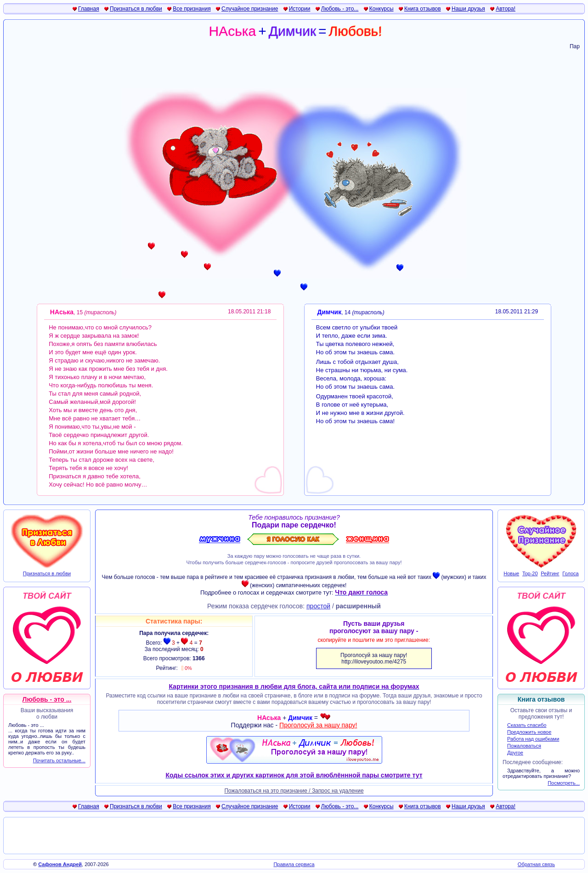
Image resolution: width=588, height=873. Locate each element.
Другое (515, 753)
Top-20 (530, 573)
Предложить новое (529, 732)
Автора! (506, 9)
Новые (511, 573)
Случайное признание (250, 9)
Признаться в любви (136, 9)
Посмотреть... (564, 783)
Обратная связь (536, 864)
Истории (300, 9)
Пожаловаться (524, 746)
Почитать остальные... (59, 760)
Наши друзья (468, 9)
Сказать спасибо (527, 725)
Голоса (570, 573)
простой (318, 606)
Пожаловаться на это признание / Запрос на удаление (294, 791)
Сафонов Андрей (60, 864)
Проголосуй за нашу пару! (318, 725)
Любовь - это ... (47, 699)
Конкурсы (382, 9)
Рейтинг (550, 573)
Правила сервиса (294, 864)
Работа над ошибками (533, 739)
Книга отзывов (423, 9)
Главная (89, 9)
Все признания (192, 9)
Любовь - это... (340, 9)
